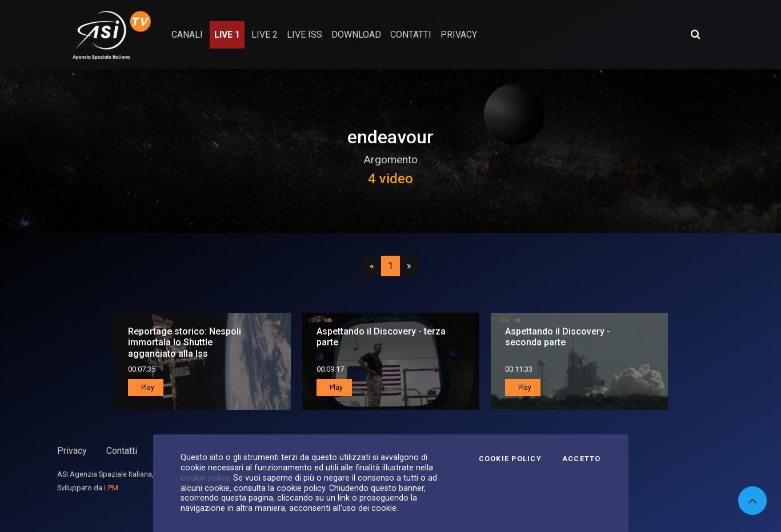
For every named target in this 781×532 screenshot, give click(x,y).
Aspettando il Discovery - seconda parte (558, 337)
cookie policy (205, 478)
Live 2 (265, 35)
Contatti (122, 451)
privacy (459, 35)
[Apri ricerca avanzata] (695, 34)
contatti (411, 35)
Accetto (582, 459)
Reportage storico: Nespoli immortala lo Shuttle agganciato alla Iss (185, 342)
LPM (111, 488)
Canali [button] (187, 35)
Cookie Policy (510, 459)
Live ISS (305, 35)
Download (356, 35)
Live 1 (227, 35)
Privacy (72, 451)
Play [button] (147, 388)
